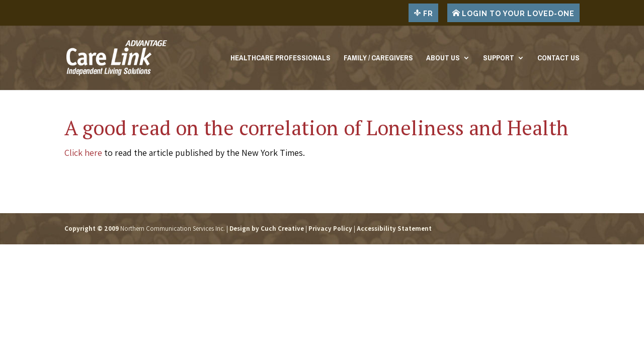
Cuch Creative (282, 229)
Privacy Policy (330, 229)
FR (423, 13)
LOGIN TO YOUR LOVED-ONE (513, 13)
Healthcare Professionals (280, 60)
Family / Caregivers (378, 60)
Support (499, 60)
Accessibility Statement (394, 229)
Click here (83, 153)
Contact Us (558, 60)
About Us (443, 60)
